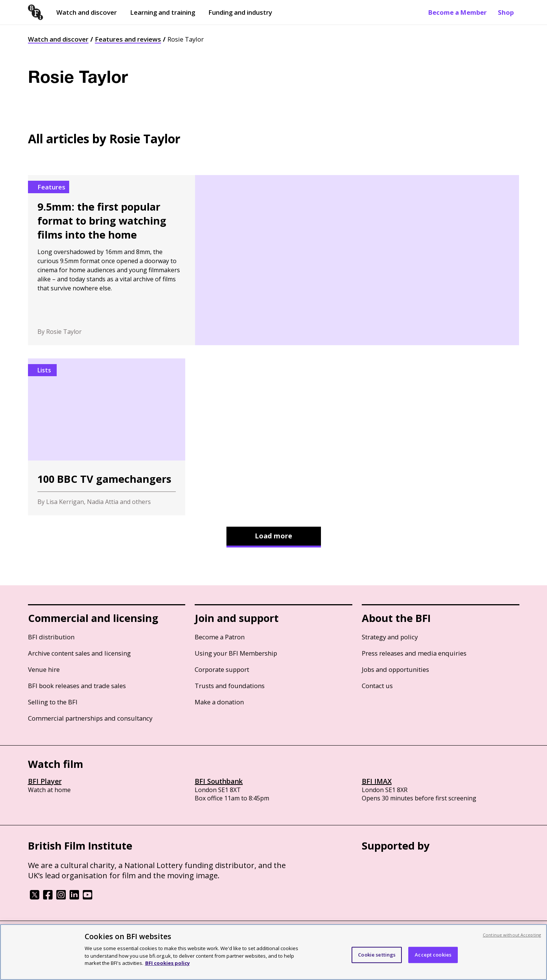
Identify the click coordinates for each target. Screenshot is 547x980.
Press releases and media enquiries (414, 653)
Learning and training (163, 12)
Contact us (377, 686)
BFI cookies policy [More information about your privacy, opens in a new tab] (167, 963)
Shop (506, 12)
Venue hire (44, 669)
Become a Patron (220, 637)
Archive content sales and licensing (79, 653)
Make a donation (219, 702)
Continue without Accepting (512, 935)
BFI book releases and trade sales (77, 686)
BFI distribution (51, 637)
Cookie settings (377, 955)
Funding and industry (240, 12)
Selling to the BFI (53, 702)
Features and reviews (128, 39)
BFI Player (45, 781)
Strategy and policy (390, 637)
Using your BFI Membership (236, 653)
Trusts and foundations (230, 686)
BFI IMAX (377, 781)
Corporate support (222, 669)
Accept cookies (433, 955)
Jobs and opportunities (395, 669)
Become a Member (457, 12)
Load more (273, 536)
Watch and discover (87, 12)
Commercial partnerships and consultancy (90, 718)
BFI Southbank (219, 781)
